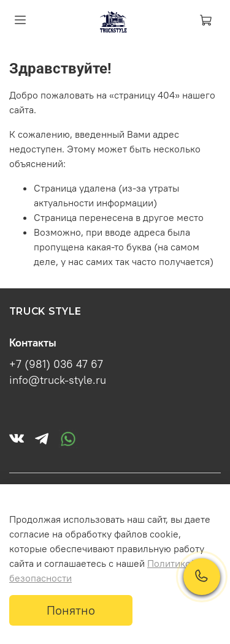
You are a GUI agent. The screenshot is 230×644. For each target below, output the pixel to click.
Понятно (71, 610)
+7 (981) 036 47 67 (56, 364)
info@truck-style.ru (58, 380)
